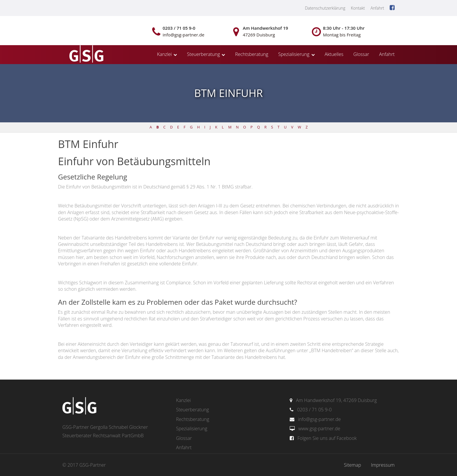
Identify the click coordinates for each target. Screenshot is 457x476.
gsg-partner (86, 54)
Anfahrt (377, 8)
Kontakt (358, 8)
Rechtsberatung (252, 54)
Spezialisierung (294, 54)
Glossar (361, 54)
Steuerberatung (204, 54)
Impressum (383, 465)
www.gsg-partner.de (319, 429)
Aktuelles (334, 54)
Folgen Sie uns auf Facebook (327, 438)
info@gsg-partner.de (319, 419)
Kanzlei (165, 54)
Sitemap (353, 465)
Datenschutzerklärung (325, 8)
